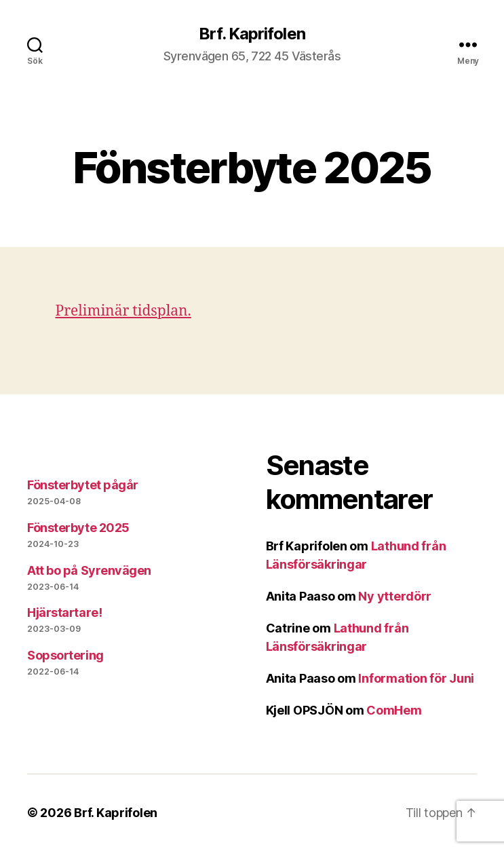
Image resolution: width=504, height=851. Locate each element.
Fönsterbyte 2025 (78, 528)
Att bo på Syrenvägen (89, 570)
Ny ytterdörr (395, 596)
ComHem (394, 710)
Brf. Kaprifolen (252, 34)
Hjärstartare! (64, 612)
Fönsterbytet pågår (83, 485)
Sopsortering (65, 655)
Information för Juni (416, 678)
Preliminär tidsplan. (123, 311)
